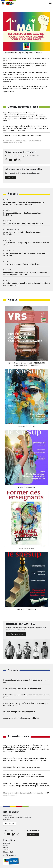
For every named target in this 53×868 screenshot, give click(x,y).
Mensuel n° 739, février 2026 (26, 609)
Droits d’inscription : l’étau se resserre (19, 712)
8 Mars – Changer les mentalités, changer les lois (23, 689)
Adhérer (6, 850)
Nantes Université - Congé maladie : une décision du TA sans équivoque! (26, 794)
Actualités (6, 843)
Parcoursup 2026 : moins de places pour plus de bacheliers (23, 214)
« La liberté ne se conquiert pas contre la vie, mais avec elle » (26, 244)
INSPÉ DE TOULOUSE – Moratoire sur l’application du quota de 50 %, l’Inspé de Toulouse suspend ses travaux (26, 785)
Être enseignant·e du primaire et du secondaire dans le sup (26, 681)
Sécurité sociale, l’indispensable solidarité (21, 718)
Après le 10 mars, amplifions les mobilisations (22, 136)
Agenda (6, 846)
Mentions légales (9, 852)
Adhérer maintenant (16, 634)
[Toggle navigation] (50, 3)
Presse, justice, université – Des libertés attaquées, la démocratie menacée (25, 704)
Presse (6, 848)
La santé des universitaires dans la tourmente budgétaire (22, 233)
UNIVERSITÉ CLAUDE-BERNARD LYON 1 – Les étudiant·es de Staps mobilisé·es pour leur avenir (24, 776)
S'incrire (10, 177)
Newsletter (33, 834)
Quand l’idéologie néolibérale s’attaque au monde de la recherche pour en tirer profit (26, 274)
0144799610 (7, 820)
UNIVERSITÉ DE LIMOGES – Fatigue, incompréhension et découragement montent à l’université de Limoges (26, 760)
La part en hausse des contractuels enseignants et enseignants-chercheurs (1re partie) (24, 204)
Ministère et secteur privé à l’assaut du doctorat (23, 224)
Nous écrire (10, 824)
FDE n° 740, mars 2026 (27, 548)
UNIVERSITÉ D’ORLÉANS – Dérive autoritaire (22, 768)
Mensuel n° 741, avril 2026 (27, 426)
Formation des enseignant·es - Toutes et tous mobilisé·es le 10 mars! (22, 142)
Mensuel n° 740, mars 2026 (27, 487)
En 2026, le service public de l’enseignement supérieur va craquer (26, 255)
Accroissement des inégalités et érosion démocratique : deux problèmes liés (27, 284)
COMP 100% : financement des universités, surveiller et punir (26, 696)
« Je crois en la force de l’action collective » (21, 264)
